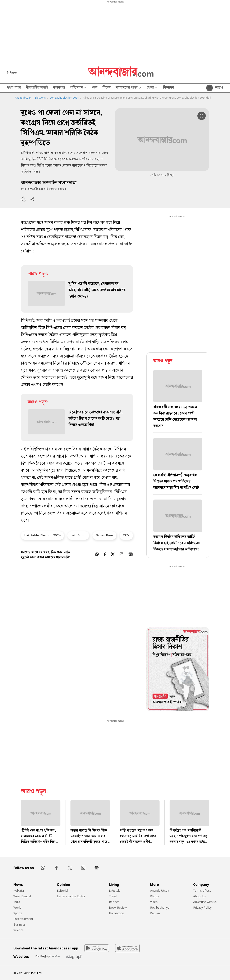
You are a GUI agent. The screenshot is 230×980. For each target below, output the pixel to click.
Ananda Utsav (160, 890)
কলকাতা (59, 88)
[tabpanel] (178, 670)
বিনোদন (168, 88)
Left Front (78, 535)
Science (19, 930)
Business (19, 924)
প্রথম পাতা (14, 88)
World (17, 907)
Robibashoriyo (160, 907)
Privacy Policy (202, 907)
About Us (199, 896)
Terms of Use (202, 890)
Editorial (62, 890)
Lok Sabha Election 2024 (64, 98)
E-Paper (12, 72)
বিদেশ (107, 88)
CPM (126, 535)
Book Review (118, 907)
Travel (113, 896)
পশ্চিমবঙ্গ (79, 88)
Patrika (155, 913)
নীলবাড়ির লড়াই (37, 88)
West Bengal (22, 896)
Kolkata (19, 890)
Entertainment (23, 919)
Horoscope (116, 913)
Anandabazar (23, 98)
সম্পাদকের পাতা (129, 88)
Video (154, 902)
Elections (40, 98)
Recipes (114, 902)
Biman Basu (104, 535)
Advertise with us (205, 902)
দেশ (95, 88)
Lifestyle (115, 890)
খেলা (152, 88)
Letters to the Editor (71, 896)
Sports (18, 913)
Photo (154, 896)
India (17, 902)
